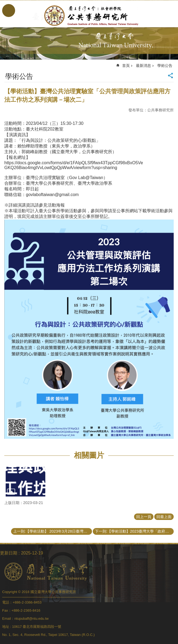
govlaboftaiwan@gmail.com (52, 195)
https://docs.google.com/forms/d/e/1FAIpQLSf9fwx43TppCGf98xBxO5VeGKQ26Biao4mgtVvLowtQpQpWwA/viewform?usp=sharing (74, 165)
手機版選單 (9, 11)
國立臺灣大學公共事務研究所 (89, 16)
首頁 (126, 66)
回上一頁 (144, 517)
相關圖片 (89, 455)
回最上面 (164, 517)
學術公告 (165, 66)
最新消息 (143, 66)
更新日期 (9, 553)
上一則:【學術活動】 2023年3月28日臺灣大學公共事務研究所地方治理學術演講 (53, 531)
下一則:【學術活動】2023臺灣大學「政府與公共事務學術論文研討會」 (134, 531)
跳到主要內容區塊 (3, 3)
